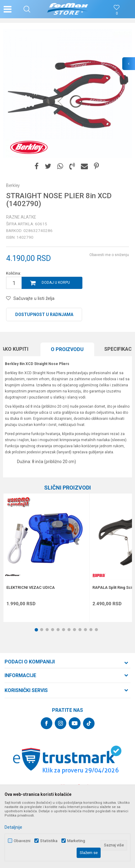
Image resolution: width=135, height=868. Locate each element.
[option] (67, 93)
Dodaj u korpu (56, 283)
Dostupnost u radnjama (44, 315)
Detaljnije (13, 827)
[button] (27, 9)
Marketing (76, 841)
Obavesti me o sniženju (109, 255)
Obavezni (22, 841)
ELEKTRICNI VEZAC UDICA (31, 588)
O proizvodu (67, 349)
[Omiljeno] (117, 14)
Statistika (49, 841)
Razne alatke (21, 217)
